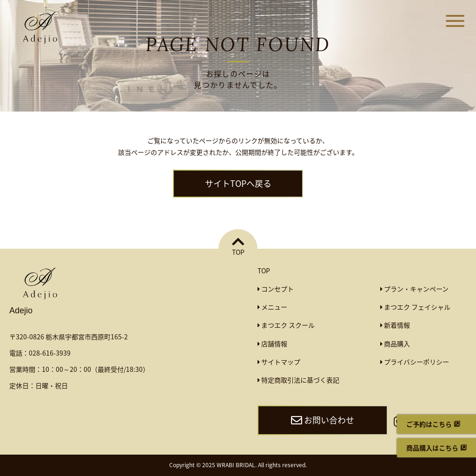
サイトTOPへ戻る (238, 183)
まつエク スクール (286, 325)
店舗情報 (272, 344)
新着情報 (395, 325)
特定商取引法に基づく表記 (298, 380)
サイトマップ (279, 362)
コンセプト (276, 289)
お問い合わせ (323, 420)
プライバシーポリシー (415, 362)
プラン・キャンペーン (414, 289)
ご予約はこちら (429, 424)
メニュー (272, 307)
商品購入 (395, 344)
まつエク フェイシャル (415, 307)
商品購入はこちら (432, 448)
